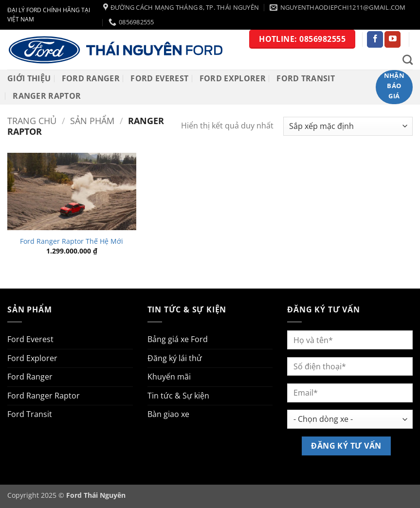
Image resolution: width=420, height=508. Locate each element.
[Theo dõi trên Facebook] (375, 39)
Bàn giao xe (168, 414)
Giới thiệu (29, 78)
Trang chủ (32, 120)
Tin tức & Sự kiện (178, 396)
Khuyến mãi (169, 377)
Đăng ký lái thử (175, 358)
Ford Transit (306, 78)
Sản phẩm (92, 120)
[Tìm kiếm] (408, 60)
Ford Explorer (233, 78)
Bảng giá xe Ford (178, 339)
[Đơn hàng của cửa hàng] (348, 126)
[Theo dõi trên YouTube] (393, 39)
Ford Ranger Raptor (44, 396)
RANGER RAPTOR (47, 96)
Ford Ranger (91, 78)
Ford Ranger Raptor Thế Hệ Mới (72, 241)
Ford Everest (159, 78)
